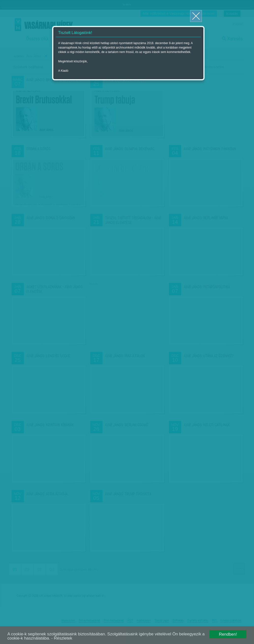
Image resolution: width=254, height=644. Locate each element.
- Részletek (62, 638)
